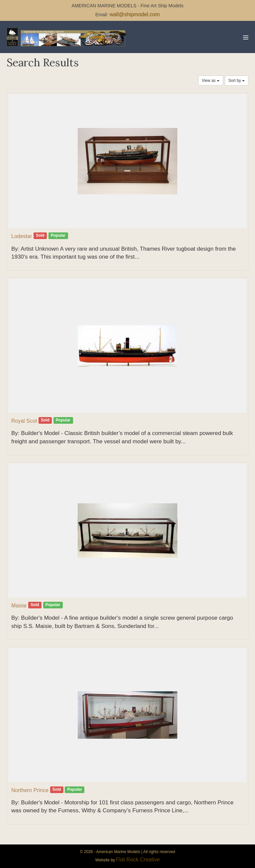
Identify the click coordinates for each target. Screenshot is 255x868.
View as (211, 81)
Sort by (237, 81)
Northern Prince (30, 790)
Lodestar (22, 236)
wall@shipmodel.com (135, 14)
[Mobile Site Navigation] (246, 37)
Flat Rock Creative (138, 860)
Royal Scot (24, 421)
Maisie (19, 606)
